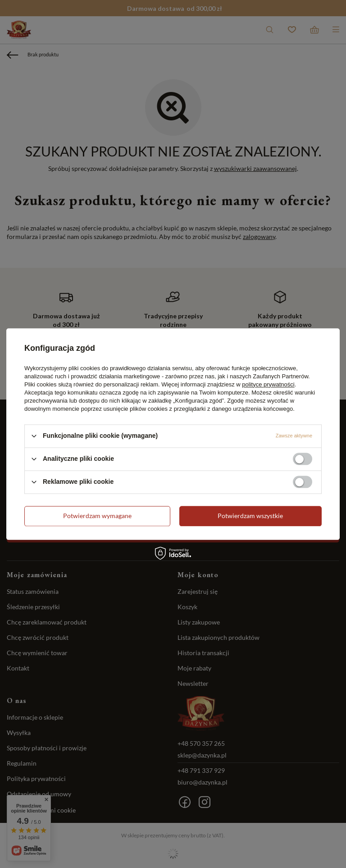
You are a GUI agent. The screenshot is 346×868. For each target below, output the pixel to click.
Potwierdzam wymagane (97, 516)
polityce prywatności (268, 384)
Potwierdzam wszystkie (250, 516)
